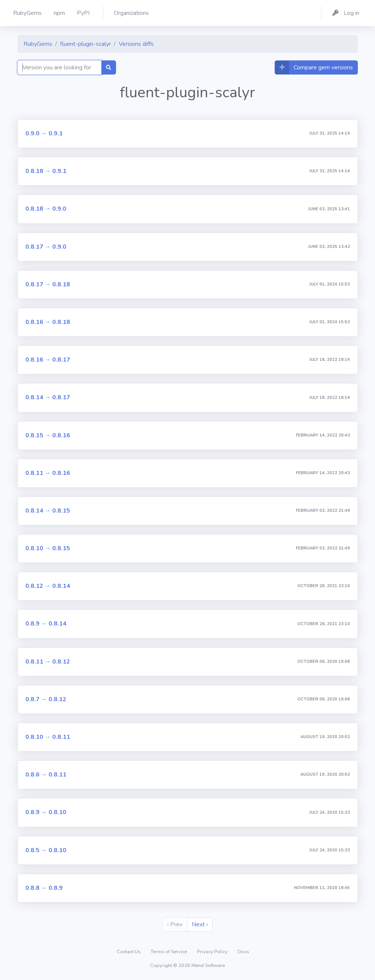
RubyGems (38, 44)
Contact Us (129, 952)
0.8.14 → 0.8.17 (48, 397)
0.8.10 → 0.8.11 (48, 737)
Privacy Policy (213, 952)
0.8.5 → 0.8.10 (46, 850)
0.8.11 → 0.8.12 (48, 662)
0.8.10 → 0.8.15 (48, 548)
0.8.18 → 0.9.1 (46, 171)
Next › (200, 924)
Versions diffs (136, 44)
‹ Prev (175, 924)
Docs (243, 952)
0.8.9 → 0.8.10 (46, 812)
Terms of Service (169, 952)
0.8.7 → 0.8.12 (46, 699)
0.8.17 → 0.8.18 (48, 284)
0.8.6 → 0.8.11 (46, 775)
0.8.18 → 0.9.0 (46, 209)
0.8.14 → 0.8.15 (48, 511)
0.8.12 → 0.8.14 (48, 586)
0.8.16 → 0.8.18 (48, 322)
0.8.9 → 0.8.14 (46, 624)
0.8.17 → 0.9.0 (46, 247)
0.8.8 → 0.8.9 (44, 888)
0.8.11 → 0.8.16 (48, 473)
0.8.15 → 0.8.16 (48, 435)
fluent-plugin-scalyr (85, 44)
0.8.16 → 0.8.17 (48, 360)
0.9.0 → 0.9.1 (44, 133)
